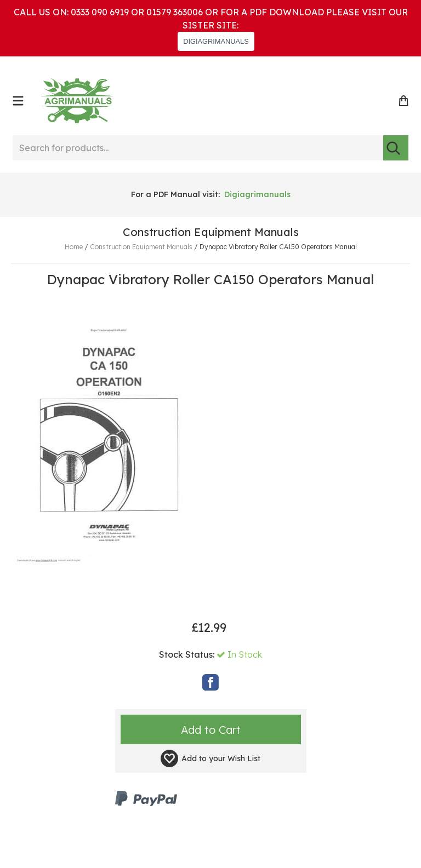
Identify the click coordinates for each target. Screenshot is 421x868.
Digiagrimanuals (257, 194)
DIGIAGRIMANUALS (216, 41)
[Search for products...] (198, 148)
